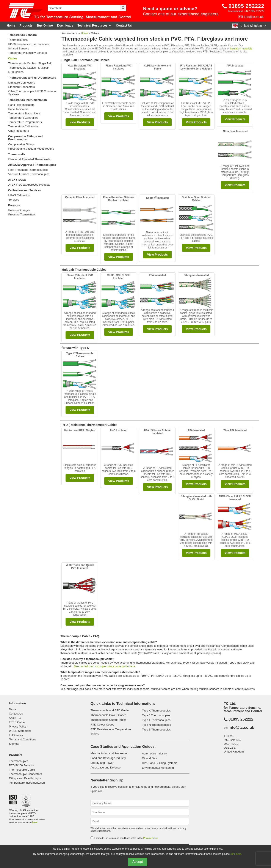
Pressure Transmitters (22, 215)
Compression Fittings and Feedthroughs (25, 138)
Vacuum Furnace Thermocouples (29, 174)
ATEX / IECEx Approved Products (29, 185)
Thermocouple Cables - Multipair (28, 68)
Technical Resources (95, 26)
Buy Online (45, 25)
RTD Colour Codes (102, 725)
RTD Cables (16, 72)
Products (26, 25)
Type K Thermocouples (156, 711)
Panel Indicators (18, 109)
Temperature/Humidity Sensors (27, 53)
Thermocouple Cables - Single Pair (30, 63)
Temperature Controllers (23, 118)
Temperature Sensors (22, 35)
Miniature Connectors (22, 83)
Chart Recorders (18, 131)
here (35, 822)
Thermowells (16, 154)
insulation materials (241, 49)
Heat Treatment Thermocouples (28, 170)
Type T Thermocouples (156, 720)
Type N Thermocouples (156, 725)
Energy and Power (102, 763)
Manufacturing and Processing (110, 753)
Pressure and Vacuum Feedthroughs (31, 149)
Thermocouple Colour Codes (108, 715)
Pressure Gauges (19, 210)
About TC (15, 718)
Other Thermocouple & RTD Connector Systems (32, 93)
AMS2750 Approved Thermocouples (32, 165)
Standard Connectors (21, 87)
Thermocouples (18, 40)
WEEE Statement (20, 731)
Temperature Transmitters (24, 114)
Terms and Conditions (22, 739)
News (12, 709)
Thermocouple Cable (22, 770)
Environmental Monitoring (158, 768)
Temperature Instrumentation (27, 100)
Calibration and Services (24, 190)
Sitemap (14, 744)
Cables (13, 58)
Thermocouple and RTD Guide (110, 710)
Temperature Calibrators (23, 126)
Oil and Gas (149, 758)
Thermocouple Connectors (25, 774)
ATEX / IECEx (17, 180)
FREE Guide (17, 722)
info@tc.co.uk (254, 17)
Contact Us (124, 25)
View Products (80, 122)
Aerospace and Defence (106, 768)
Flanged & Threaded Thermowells (29, 159)
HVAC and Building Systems (160, 763)
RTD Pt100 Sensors (21, 765)
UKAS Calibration (19, 195)
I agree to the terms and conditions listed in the (126, 838)
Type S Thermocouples (156, 730)
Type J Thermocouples (156, 715)
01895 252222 (246, 6)
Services (14, 200)
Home (11, 25)
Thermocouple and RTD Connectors (32, 78)
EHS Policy (16, 735)
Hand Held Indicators (21, 105)
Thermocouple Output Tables (109, 720)
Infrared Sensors (19, 49)
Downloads (65, 25)
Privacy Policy (18, 726)
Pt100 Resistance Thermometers (29, 44)
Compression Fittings (21, 144)
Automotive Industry (154, 753)
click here (236, 854)
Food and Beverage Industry (108, 758)
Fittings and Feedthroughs (25, 778)
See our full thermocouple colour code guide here (104, 666)
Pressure (14, 205)
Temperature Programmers (25, 122)
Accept (138, 862)
